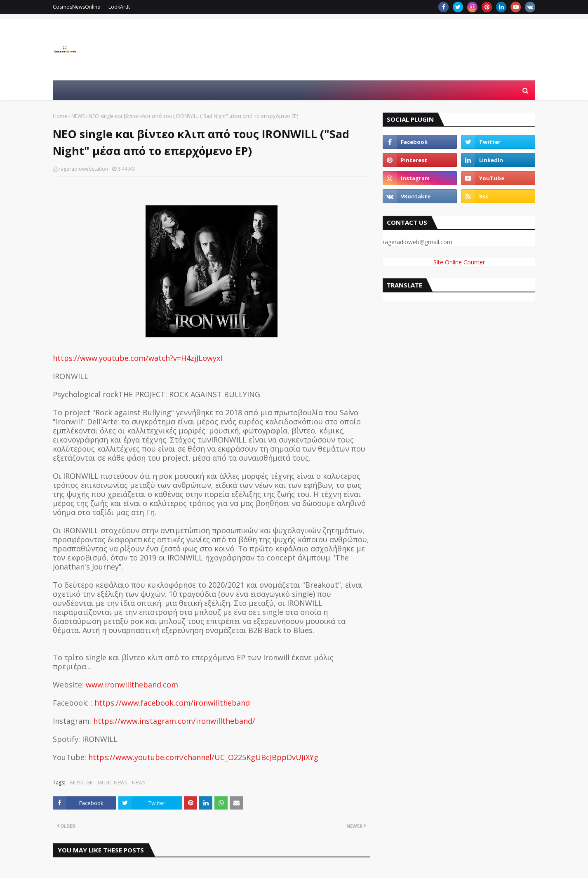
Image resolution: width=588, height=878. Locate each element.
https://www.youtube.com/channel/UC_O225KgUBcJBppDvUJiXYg (203, 757)
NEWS (78, 116)
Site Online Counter (459, 262)
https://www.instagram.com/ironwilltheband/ (174, 721)
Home (60, 116)
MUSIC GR (81, 783)
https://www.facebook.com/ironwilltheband (172, 703)
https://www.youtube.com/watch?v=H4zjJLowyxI (138, 358)
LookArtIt (119, 7)
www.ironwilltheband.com (132, 685)
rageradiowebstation (83, 169)
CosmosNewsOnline (76, 7)
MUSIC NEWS (112, 783)
